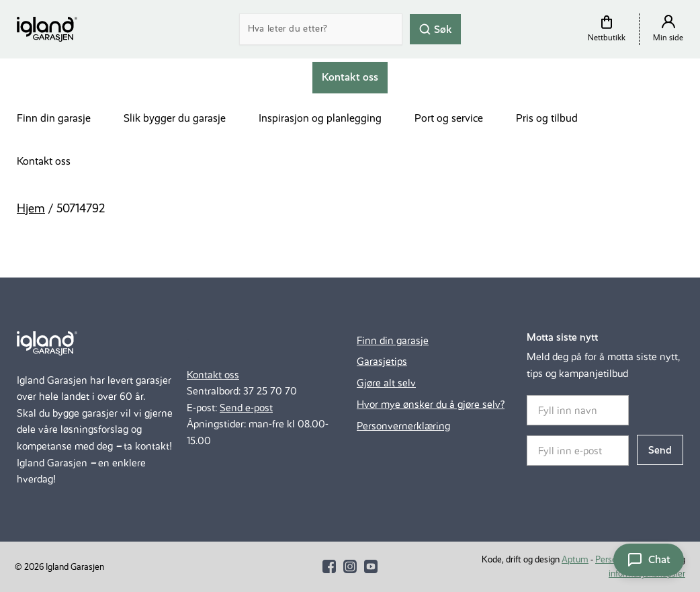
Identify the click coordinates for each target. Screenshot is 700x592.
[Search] (321, 29)
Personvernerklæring (403, 426)
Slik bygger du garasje (175, 118)
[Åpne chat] (649, 560)
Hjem (31, 208)
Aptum (575, 559)
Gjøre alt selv (386, 383)
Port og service (449, 118)
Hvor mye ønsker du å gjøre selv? (431, 404)
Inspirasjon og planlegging (320, 118)
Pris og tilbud (547, 118)
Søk (435, 29)
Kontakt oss (44, 161)
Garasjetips (382, 361)
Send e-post (246, 408)
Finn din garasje (54, 118)
